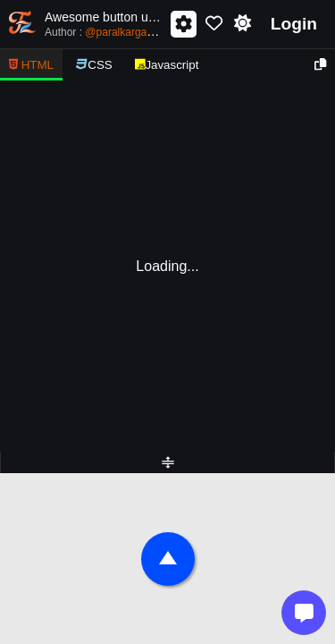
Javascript (167, 65)
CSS (94, 65)
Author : (106, 31)
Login (294, 24)
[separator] (167, 462)
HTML (31, 65)
